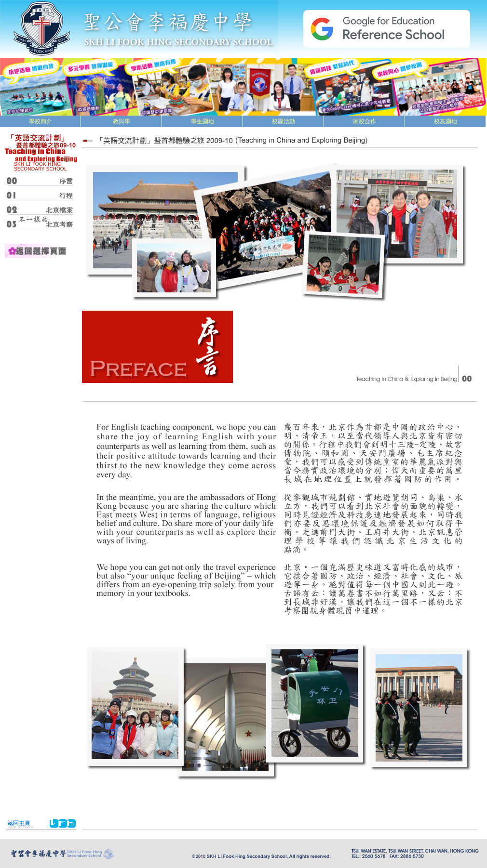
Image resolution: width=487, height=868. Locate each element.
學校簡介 (41, 121)
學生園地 (203, 121)
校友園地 (446, 121)
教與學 (122, 121)
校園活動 (284, 121)
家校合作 (365, 121)
